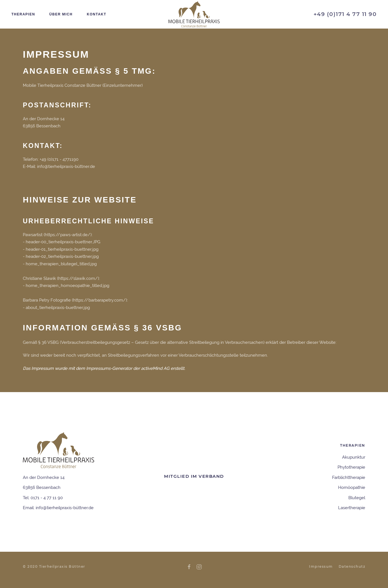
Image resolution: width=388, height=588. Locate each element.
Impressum (321, 566)
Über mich (61, 14)
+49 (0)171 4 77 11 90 (345, 14)
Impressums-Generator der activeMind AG (128, 368)
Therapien (23, 14)
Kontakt (96, 14)
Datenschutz (352, 566)
